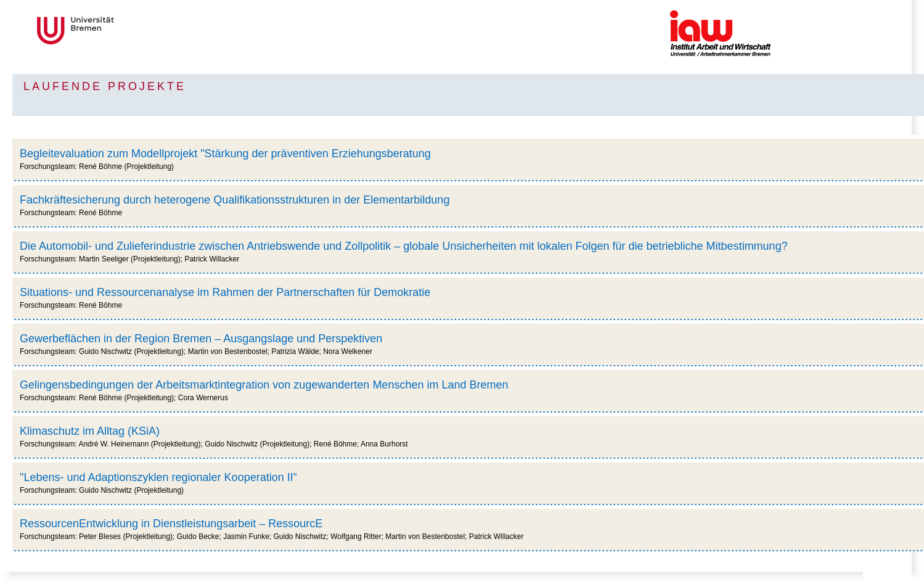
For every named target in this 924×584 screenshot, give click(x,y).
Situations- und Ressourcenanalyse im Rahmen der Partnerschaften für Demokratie (225, 292)
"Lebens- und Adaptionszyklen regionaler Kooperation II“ (158, 477)
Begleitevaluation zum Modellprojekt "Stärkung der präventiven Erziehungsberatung (225, 154)
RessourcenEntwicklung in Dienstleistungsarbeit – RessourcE (171, 524)
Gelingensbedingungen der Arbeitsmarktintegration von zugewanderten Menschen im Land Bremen (264, 385)
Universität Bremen (117, 31)
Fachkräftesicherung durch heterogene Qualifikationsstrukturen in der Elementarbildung (235, 200)
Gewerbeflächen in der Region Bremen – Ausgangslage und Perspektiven (201, 339)
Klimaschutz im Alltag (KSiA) (90, 431)
